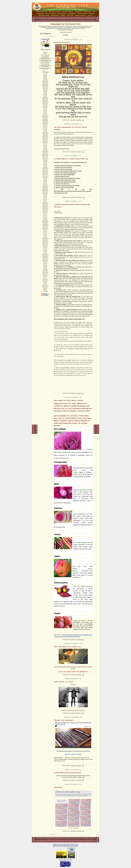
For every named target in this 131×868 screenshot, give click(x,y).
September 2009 (45, 151)
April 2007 (45, 109)
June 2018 (45, 284)
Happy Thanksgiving (45, 56)
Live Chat (90, 15)
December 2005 (45, 86)
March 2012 (45, 195)
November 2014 (45, 241)
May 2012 (45, 198)
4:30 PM (73, 675)
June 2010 (45, 164)
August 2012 (45, 202)
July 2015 (45, 253)
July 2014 (45, 236)
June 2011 (45, 182)
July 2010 (45, 166)
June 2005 (45, 77)
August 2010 (45, 167)
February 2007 (45, 106)
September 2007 (45, 116)
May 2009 (45, 145)
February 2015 (45, 246)
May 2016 (45, 265)
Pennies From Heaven (81, 15)
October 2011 (45, 188)
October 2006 (45, 100)
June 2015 (45, 252)
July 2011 (45, 183)
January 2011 (45, 174)
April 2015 (45, 249)
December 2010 (45, 173)
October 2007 (45, 118)
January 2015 (45, 244)
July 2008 (45, 131)
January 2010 (45, 157)
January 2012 (45, 192)
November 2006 (45, 102)
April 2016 (45, 263)
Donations (63, 15)
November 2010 (45, 172)
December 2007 (45, 121)
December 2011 (45, 191)
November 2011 (45, 189)
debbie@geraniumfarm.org (67, 30)
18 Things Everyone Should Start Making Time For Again (45, 58)
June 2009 (45, 147)
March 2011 (45, 177)
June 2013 (45, 217)
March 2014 (45, 230)
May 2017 (45, 278)
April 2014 (45, 231)
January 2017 (45, 274)
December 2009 (45, 156)
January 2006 (45, 87)
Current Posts (45, 291)
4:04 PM (73, 152)
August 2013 (45, 220)
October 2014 (45, 240)
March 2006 (45, 90)
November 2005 (45, 84)
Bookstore (91, 13)
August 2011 (45, 185)
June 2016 (45, 266)
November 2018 (45, 285)
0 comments (78, 120)
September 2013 (45, 221)
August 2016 (45, 269)
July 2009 (45, 148)
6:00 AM (73, 120)
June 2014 (45, 234)
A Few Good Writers (82, 13)
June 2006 (45, 94)
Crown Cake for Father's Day (45, 63)
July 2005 (45, 78)
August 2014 (45, 237)
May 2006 (45, 93)
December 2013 (45, 225)
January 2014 (45, 227)
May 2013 (45, 215)
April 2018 (45, 282)
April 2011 (45, 179)
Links (94, 12)
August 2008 (45, 132)
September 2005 (45, 81)
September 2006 (45, 99)
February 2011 (45, 176)
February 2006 (45, 89)
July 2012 (45, 201)
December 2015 (45, 258)
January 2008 (45, 122)
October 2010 (45, 170)
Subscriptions (78, 12)
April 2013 (45, 214)
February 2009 (45, 141)
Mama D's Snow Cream (45, 55)
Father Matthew (72, 13)
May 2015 (45, 250)
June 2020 (45, 288)
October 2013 (45, 223)
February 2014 (45, 228)
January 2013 (45, 209)
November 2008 (45, 137)
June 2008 (45, 129)
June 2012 (45, 199)
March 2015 (45, 247)
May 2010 (45, 163)
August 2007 (45, 115)
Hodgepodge (40, 13)
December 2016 (45, 272)
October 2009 (45, 153)
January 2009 (45, 140)
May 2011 (45, 180)
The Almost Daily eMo (68, 12)
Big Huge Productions (64, 860)
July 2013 (45, 218)
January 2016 (45, 259)
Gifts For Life (70, 15)
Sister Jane (45, 52)
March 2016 (45, 262)
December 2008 (45, 138)
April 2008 (45, 126)
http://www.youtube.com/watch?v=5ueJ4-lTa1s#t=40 (73, 710)
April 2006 (45, 91)
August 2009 (45, 150)
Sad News (45, 53)
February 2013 (45, 211)
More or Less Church (50, 13)
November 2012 (45, 207)
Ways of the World (62, 13)
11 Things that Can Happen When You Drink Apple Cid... (45, 61)
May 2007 (45, 110)
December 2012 (45, 208)
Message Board (55, 15)
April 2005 (45, 74)
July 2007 (45, 113)
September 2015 (45, 255)
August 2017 (45, 279)
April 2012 (45, 196)
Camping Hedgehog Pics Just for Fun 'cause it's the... (45, 66)
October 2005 (45, 83)
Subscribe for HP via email (65, 32)
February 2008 (45, 123)
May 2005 (45, 75)
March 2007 (45, 107)
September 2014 (45, 239)
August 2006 (45, 97)
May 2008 (45, 128)
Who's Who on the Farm (55, 12)
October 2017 (45, 281)
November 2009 (45, 154)
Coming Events (87, 12)
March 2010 (45, 160)
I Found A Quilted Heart (45, 64)
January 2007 (45, 105)
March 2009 (45, 142)
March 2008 (45, 125)
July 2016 (45, 268)
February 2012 (45, 193)
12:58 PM (73, 197)
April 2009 (45, 144)
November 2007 (45, 119)
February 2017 (45, 275)
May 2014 (45, 233)
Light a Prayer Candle (44, 15)
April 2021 (45, 290)
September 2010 (45, 169)
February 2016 (45, 260)
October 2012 (45, 205)
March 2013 (45, 212)
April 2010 (45, 161)
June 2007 (45, 112)
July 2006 (45, 96)
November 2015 (45, 256)
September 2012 (45, 204)
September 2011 (45, 186)
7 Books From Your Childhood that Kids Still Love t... (45, 68)
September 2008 (45, 134)
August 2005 (45, 80)
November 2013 (45, 224)
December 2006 (45, 103)
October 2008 (45, 135)
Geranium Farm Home (42, 12)
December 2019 (45, 287)
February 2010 (45, 158)
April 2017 (45, 276)
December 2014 (45, 243)
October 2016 (45, 271)
